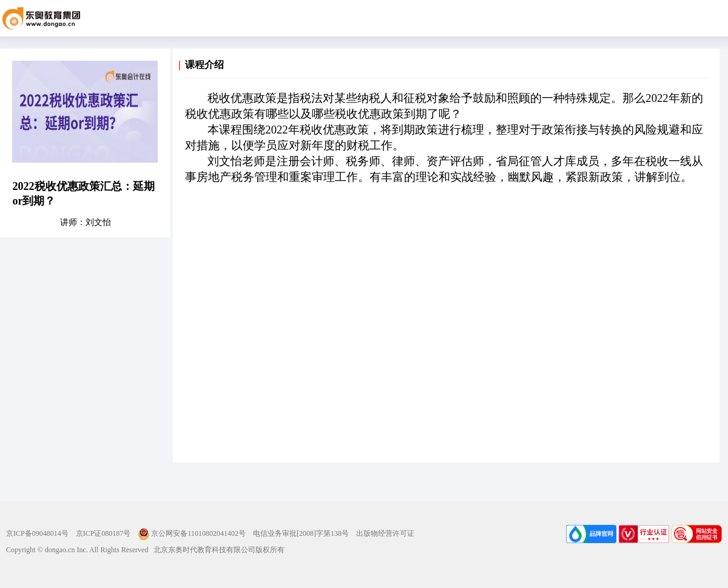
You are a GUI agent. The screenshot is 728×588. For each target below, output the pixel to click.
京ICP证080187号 (103, 533)
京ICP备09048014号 (37, 533)
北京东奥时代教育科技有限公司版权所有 (216, 550)
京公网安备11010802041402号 (192, 533)
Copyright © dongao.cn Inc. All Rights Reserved (77, 550)
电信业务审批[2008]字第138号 (301, 533)
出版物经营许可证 (385, 533)
